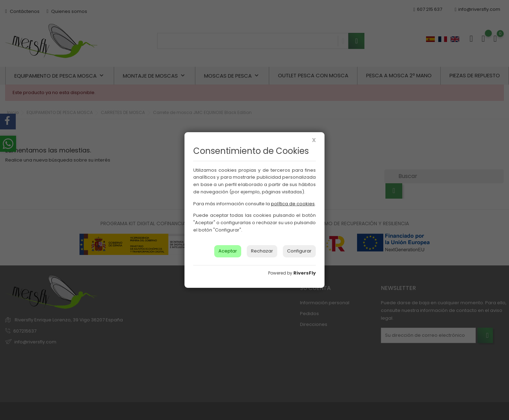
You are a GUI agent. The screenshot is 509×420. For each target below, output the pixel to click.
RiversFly (305, 273)
